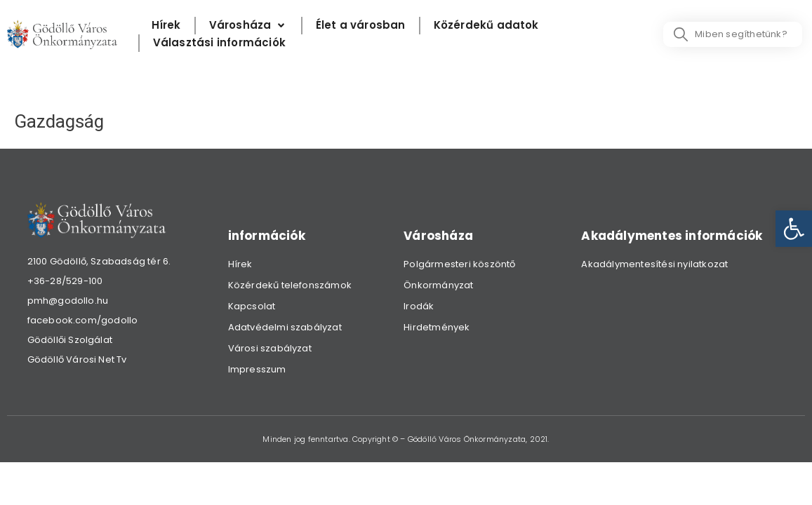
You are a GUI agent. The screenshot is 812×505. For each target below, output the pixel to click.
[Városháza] (248, 26)
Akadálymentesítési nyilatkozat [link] (654, 264)
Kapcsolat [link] (252, 306)
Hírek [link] (240, 264)
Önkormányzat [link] (438, 285)
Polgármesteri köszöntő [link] (459, 264)
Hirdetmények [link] (437, 327)
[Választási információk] (219, 43)
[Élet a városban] (361, 26)
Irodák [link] (419, 306)
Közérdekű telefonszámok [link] (290, 285)
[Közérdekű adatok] (486, 26)
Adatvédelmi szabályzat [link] (285, 327)
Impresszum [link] (257, 369)
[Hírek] (166, 26)
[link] (794, 229)
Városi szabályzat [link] (270, 348)
